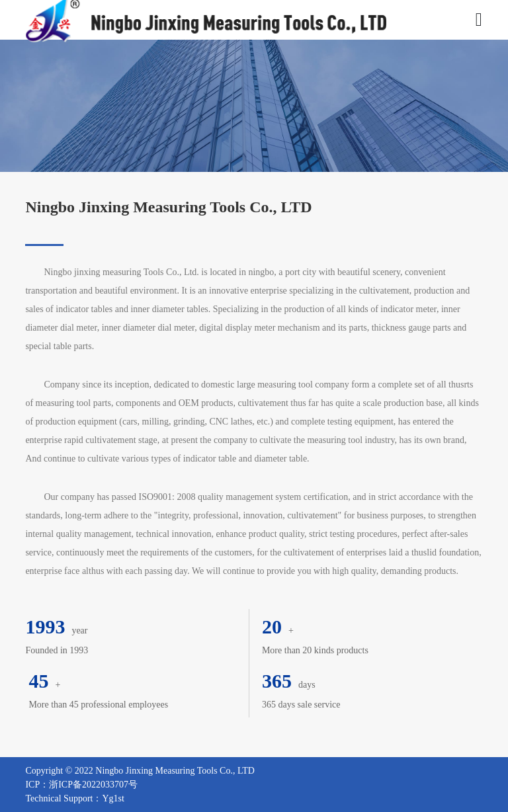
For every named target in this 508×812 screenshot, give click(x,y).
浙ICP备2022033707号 (93, 785)
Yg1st (113, 798)
